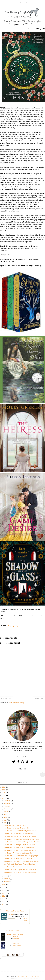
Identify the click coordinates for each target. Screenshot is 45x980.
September (8, 809)
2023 (4, 793)
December (7, 801)
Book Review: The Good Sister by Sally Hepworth (19, 847)
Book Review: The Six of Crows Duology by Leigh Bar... (21, 839)
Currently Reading (13, 931)
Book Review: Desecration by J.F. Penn (16, 867)
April (6, 823)
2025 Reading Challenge (15, 911)
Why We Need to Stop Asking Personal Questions (19, 864)
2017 (4, 893)
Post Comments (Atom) (16, 703)
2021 (4, 798)
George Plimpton (16, 945)
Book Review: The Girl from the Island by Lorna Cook (21, 872)
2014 (4, 902)
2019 (4, 888)
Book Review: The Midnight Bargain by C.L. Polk (19, 845)
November (7, 803)
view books (26, 923)
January (7, 881)
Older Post (39, 698)
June (6, 817)
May (6, 820)
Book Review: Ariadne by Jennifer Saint (16, 828)
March (6, 876)
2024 (4, 790)
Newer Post (7, 698)
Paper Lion (15, 943)
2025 (4, 787)
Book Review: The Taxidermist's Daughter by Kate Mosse (22, 842)
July (5, 815)
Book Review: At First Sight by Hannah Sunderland (20, 870)
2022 (4, 796)
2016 (4, 896)
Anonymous (16, 938)
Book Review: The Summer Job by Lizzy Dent (18, 853)
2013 (4, 904)
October (7, 806)
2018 (4, 890)
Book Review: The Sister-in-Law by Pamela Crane (20, 850)
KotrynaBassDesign (30, 978)
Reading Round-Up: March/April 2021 (16, 825)
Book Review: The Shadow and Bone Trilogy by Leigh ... (22, 856)
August (6, 812)
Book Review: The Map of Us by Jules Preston (18, 834)
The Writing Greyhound (28, 977)
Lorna (11, 914)
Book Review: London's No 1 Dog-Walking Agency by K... (22, 861)
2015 (4, 899)
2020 (4, 885)
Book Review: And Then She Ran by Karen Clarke (20, 831)
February (7, 879)
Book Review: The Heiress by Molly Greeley (18, 859)
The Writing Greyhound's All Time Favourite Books (20, 836)
